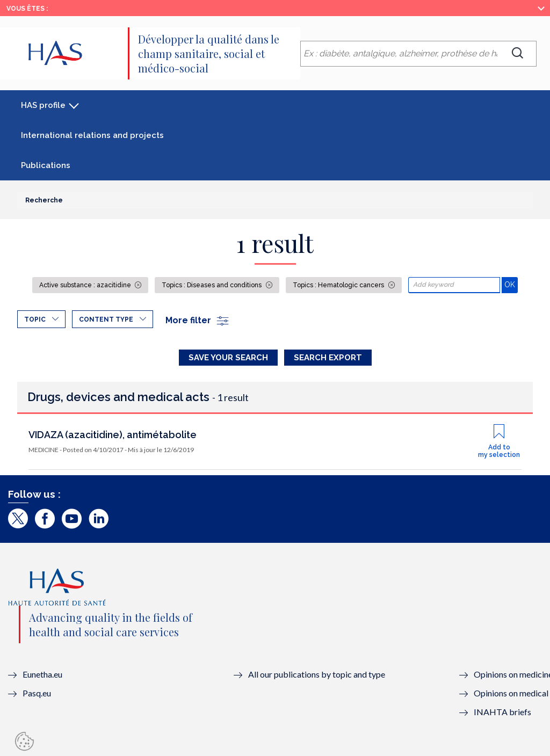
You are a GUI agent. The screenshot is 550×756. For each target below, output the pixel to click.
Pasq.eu (37, 693)
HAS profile (43, 105)
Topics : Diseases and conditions (212, 285)
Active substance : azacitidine (86, 285)
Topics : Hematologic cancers (339, 285)
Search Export (328, 358)
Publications (46, 165)
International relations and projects (92, 135)
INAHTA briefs (502, 712)
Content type (106, 319)
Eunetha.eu (42, 674)
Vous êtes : (27, 9)
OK (511, 284)
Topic (35, 319)
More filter (198, 320)
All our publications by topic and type (317, 674)
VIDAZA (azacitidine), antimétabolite (113, 435)
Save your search (228, 358)
